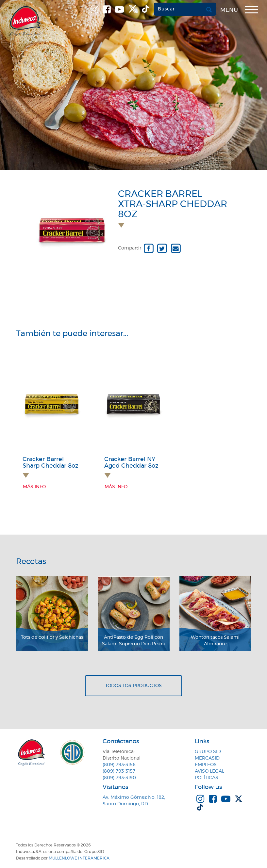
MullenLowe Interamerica (79, 858)
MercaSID (207, 758)
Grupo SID (208, 752)
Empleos (206, 765)
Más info (34, 487)
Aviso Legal (209, 771)
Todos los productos (133, 686)
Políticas (207, 778)
